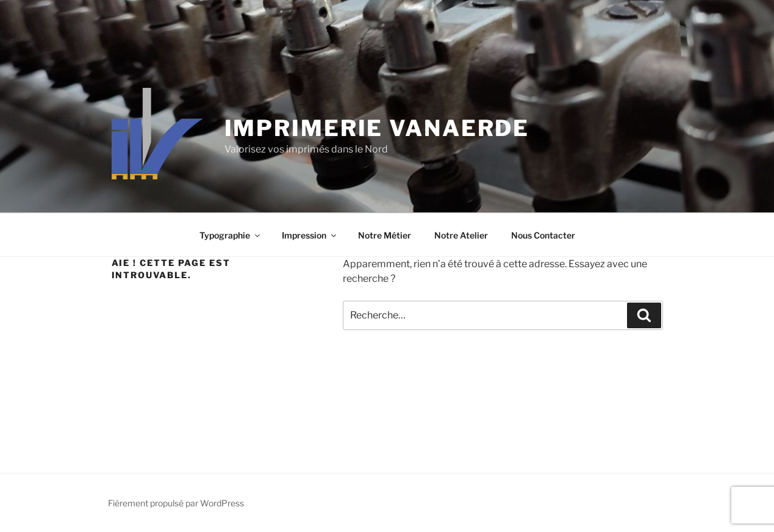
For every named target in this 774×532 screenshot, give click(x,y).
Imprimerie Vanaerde (377, 128)
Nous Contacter (543, 235)
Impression (310, 235)
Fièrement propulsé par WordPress (176, 503)
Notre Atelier (461, 235)
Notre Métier (385, 235)
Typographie (231, 235)
